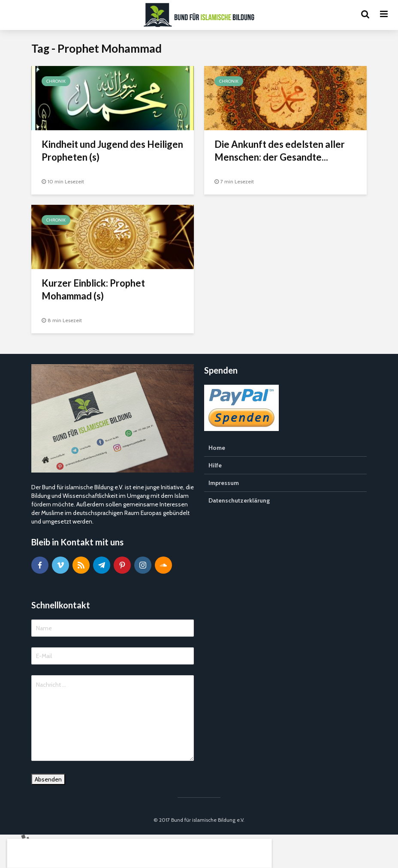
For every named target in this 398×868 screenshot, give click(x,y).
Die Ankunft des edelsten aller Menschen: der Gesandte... (280, 151)
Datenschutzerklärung (239, 500)
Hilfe (215, 465)
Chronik (56, 81)
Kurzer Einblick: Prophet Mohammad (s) (93, 289)
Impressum (224, 483)
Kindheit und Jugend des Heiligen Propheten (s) (112, 151)
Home (217, 448)
